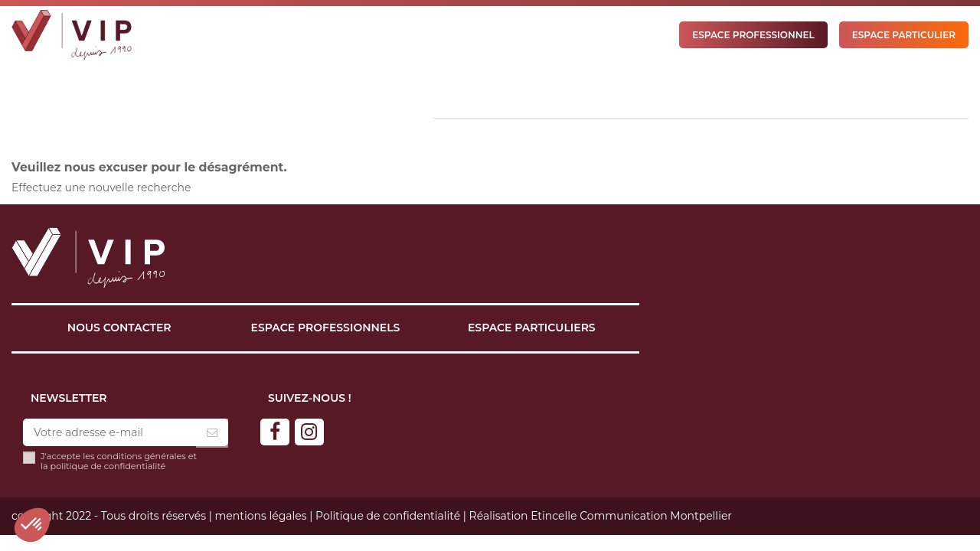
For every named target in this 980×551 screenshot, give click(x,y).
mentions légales (260, 516)
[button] (32, 525)
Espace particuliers (532, 328)
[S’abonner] (212, 433)
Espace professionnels (326, 328)
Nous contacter (119, 328)
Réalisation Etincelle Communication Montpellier (601, 516)
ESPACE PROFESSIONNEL (753, 35)
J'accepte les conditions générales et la (119, 461)
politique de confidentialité (108, 466)
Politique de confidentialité (388, 516)
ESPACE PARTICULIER (904, 35)
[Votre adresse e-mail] (109, 433)
